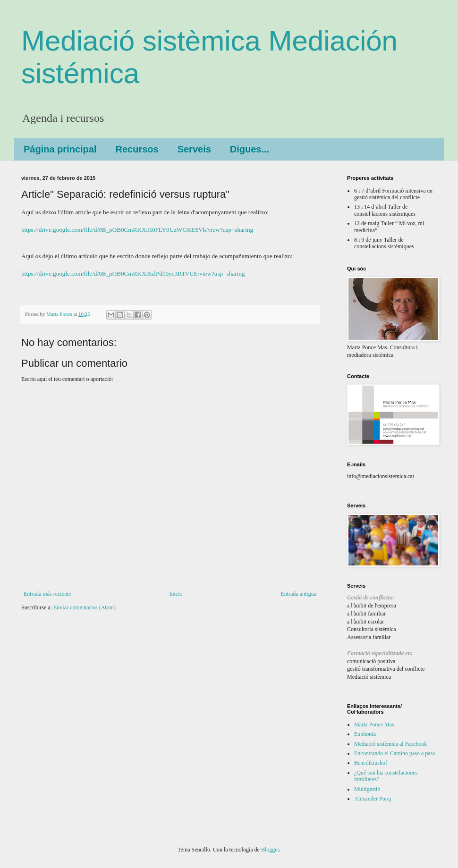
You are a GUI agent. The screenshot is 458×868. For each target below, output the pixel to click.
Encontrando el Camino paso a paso (395, 753)
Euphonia (365, 734)
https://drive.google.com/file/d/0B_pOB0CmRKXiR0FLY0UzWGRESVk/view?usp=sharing (137, 230)
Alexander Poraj (373, 799)
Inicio (176, 594)
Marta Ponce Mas (374, 725)
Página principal (60, 149)
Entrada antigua (298, 594)
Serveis (194, 149)
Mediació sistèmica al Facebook (390, 744)
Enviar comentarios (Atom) (85, 607)
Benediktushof (371, 763)
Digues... (250, 149)
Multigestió (367, 789)
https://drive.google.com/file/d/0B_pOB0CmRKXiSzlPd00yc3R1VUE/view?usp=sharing (133, 274)
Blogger (270, 850)
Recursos (137, 149)
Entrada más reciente (47, 594)
